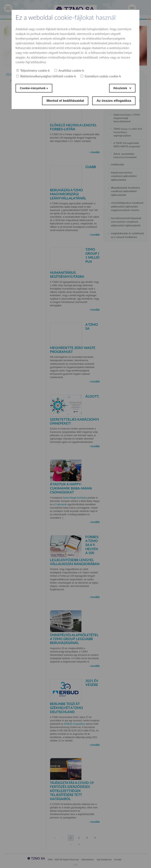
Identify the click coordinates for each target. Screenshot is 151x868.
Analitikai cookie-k (69, 71)
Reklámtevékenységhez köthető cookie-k (46, 76)
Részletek (120, 88)
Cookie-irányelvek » (36, 88)
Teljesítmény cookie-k (33, 71)
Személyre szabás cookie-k (101, 76)
